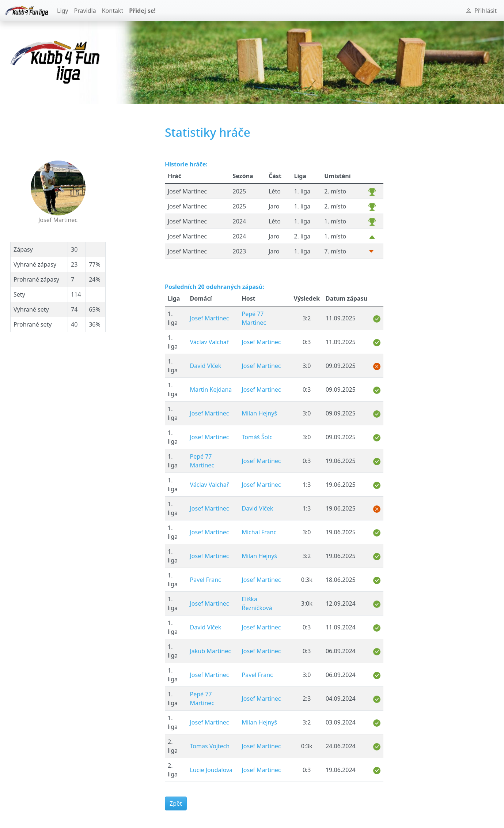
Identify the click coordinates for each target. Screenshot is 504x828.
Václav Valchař (209, 342)
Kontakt (113, 11)
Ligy (63, 11)
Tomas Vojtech (210, 746)
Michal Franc (259, 532)
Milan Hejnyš (259, 413)
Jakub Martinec (210, 651)
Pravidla (85, 11)
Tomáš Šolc (257, 437)
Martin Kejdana (211, 389)
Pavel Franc (205, 580)
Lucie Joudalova (211, 770)
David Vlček (205, 366)
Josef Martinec (209, 318)
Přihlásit (481, 11)
